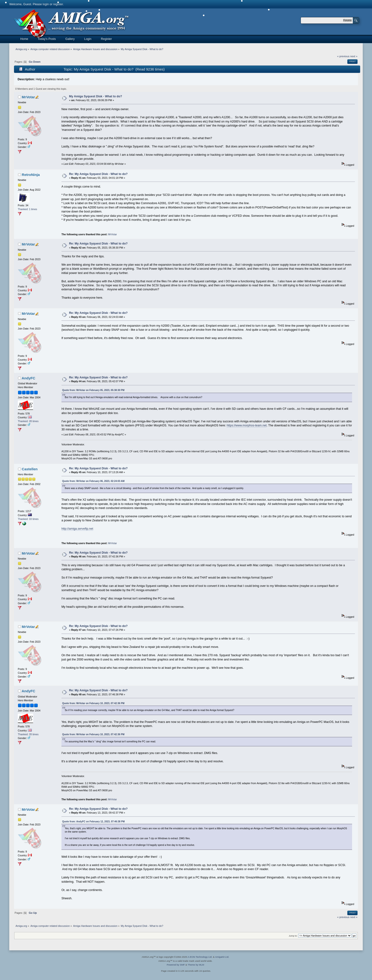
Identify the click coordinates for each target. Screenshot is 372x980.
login (46, 4)
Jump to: (293, 936)
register (58, 4)
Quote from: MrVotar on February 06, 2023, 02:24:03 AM (93, 481)
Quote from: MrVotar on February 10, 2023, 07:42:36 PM (93, 703)
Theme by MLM (196, 965)
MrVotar (28, 97)
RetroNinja (31, 175)
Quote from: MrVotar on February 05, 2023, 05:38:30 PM (93, 390)
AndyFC (28, 378)
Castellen (30, 469)
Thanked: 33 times (28, 519)
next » (354, 56)
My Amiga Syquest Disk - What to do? (95, 96)
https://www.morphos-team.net (246, 425)
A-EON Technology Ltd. (200, 957)
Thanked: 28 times (28, 421)
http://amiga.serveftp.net (77, 529)
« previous (343, 56)
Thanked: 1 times (27, 209)
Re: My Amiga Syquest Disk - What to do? (98, 174)
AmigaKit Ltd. (222, 957)
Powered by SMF (176, 965)
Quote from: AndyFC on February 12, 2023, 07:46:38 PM (93, 822)
